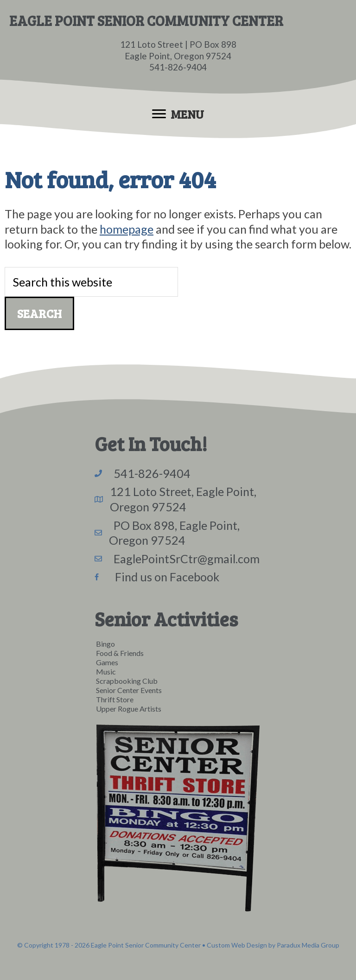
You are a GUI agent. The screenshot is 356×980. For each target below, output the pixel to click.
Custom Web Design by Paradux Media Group (273, 945)
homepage (127, 229)
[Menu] (178, 114)
